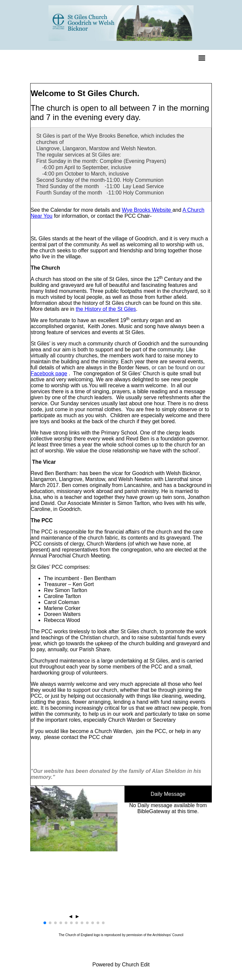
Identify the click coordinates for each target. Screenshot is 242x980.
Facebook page (49, 383)
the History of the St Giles (106, 319)
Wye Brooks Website (147, 220)
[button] (45, 933)
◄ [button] (71, 926)
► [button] (77, 926)
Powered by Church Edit (121, 975)
